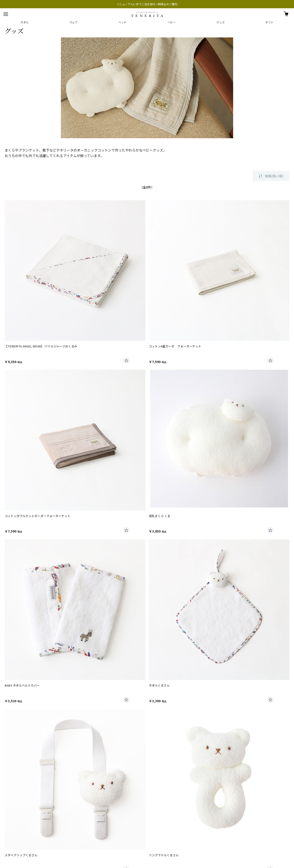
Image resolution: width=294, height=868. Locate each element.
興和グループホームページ (20, 823)
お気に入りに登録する (126, 361)
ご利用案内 (12, 715)
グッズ (220, 22)
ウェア (73, 22)
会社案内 (10, 786)
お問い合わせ (14, 773)
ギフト (269, 22)
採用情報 (10, 801)
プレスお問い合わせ (16, 794)
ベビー (172, 22)
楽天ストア (11, 830)
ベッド (122, 22)
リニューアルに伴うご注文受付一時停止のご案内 (147, 4)
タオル (25, 22)
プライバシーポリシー (17, 808)
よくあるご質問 (15, 763)
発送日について (15, 725)
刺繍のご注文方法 (17, 744)
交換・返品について (18, 754)
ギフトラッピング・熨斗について (27, 734)
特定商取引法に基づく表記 (20, 816)
